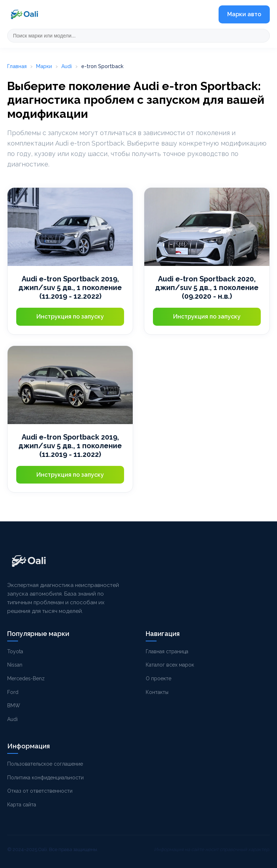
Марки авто (244, 14)
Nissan (15, 665)
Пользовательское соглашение (45, 764)
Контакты (157, 692)
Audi (67, 66)
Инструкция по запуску (70, 317)
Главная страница (167, 651)
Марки (44, 66)
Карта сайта (22, 805)
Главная (17, 66)
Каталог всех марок (170, 665)
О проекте (159, 678)
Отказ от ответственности (40, 791)
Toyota (15, 651)
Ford (13, 692)
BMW (14, 705)
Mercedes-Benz (26, 678)
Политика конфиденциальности (45, 778)
